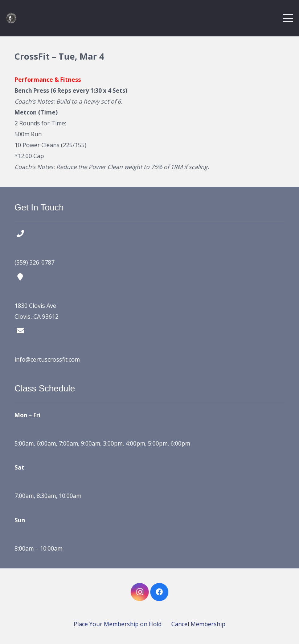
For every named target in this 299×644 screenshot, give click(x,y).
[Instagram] (140, 592)
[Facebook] (159, 592)
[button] (288, 18)
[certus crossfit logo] (11, 18)
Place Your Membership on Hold (118, 624)
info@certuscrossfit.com (47, 359)
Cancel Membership (198, 624)
